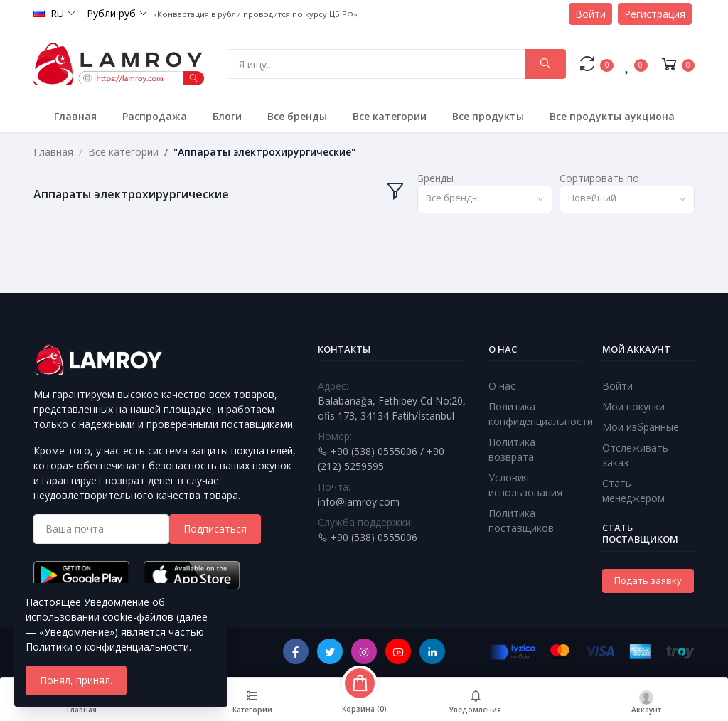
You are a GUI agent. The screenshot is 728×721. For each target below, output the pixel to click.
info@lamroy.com (359, 502)
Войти (590, 14)
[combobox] (485, 199)
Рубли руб (111, 13)
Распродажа (155, 116)
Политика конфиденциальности (541, 414)
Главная (75, 116)
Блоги (227, 116)
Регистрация (655, 14)
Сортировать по (599, 178)
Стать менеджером (633, 491)
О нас (502, 386)
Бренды (435, 178)
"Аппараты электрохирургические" (264, 152)
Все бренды (297, 116)
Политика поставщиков (521, 520)
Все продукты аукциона (612, 116)
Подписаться (215, 529)
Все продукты (488, 116)
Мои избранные (641, 427)
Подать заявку (648, 580)
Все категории (390, 116)
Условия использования (525, 485)
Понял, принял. (76, 680)
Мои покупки (633, 406)
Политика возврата (512, 449)
